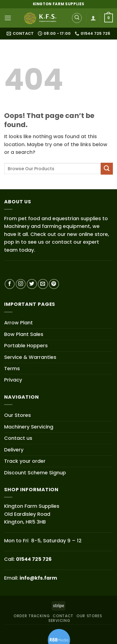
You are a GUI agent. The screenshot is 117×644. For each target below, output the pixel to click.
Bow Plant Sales (24, 334)
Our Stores (18, 415)
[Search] (77, 18)
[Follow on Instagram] (21, 284)
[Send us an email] (43, 284)
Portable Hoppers (26, 345)
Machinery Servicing (29, 427)
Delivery (14, 450)
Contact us (18, 438)
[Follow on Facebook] (10, 284)
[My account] (93, 18)
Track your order (25, 461)
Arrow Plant (18, 323)
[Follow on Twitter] (32, 284)
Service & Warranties (30, 357)
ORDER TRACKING (32, 616)
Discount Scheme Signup (35, 473)
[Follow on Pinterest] (54, 284)
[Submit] (107, 169)
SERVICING (59, 621)
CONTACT (63, 616)
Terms (12, 368)
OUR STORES (89, 616)
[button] (8, 18)
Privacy (13, 380)
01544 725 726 (34, 559)
